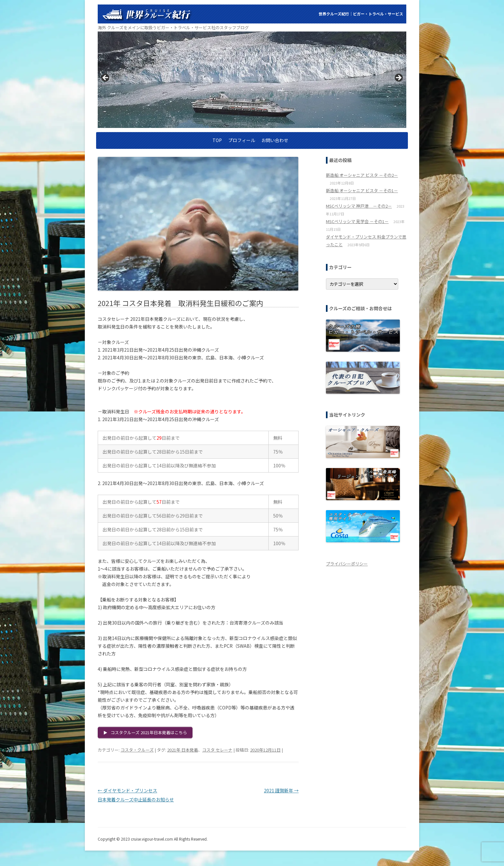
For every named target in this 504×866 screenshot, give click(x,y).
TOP (217, 140)
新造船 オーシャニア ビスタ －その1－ (362, 190)
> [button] (398, 78)
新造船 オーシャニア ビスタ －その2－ (362, 175)
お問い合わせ (275, 140)
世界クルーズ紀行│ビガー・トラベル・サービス (361, 14)
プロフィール (242, 140)
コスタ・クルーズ (137, 750)
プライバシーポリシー (347, 564)
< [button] (106, 78)
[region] (252, 80)
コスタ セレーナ (217, 750)
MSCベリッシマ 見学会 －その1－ (357, 221)
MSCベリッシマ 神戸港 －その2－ (359, 206)
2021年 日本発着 (183, 750)
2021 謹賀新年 (281, 790)
